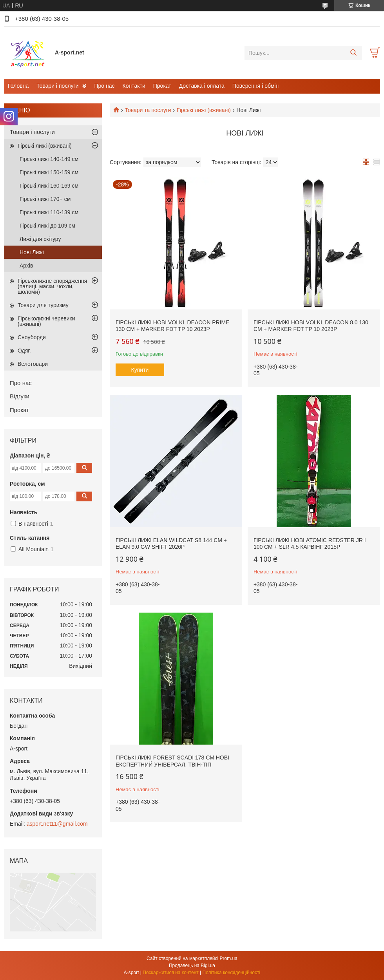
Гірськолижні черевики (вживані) (46, 321)
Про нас (104, 86)
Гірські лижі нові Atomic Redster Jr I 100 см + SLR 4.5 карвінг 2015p (310, 544)
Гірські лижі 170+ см (45, 199)
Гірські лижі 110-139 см (49, 212)
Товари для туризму (43, 305)
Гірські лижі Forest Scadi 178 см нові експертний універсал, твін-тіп (172, 761)
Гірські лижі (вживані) (204, 110)
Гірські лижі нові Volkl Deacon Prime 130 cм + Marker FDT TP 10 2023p (173, 326)
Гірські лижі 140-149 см (49, 159)
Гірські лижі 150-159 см (49, 172)
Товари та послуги (148, 110)
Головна (18, 86)
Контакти (134, 86)
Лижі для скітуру (40, 239)
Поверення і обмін (255, 86)
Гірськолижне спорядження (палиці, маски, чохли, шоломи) (52, 286)
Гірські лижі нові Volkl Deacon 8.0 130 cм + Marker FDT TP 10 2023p (311, 326)
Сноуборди (32, 337)
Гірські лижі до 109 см (47, 226)
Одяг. (24, 351)
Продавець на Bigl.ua (192, 966)
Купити (140, 370)
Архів (26, 266)
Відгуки (20, 396)
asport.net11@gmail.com (57, 824)
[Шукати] (353, 53)
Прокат (162, 86)
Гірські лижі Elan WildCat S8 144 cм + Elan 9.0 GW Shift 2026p (171, 544)
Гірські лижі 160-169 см (49, 186)
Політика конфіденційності (232, 973)
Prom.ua (229, 958)
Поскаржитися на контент (170, 973)
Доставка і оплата (202, 86)
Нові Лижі (32, 252)
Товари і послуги (57, 86)
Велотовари (33, 364)
